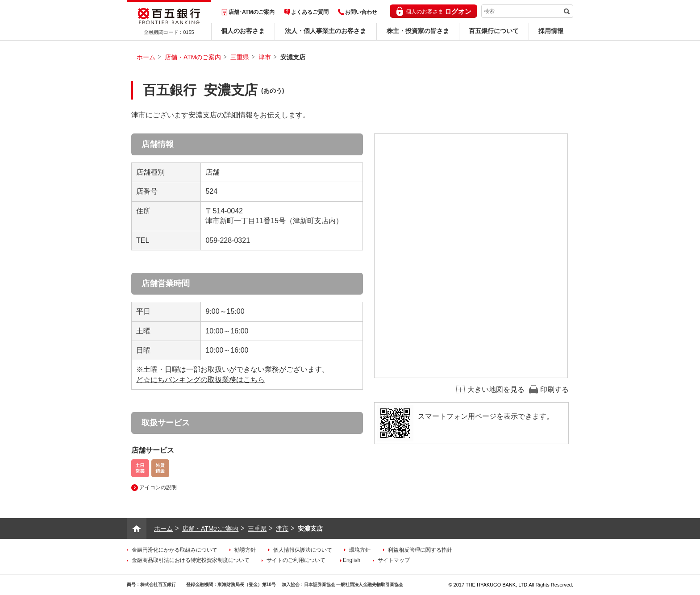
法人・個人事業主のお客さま (325, 31)
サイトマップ (394, 560)
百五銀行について (494, 31)
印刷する (554, 389)
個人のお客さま (243, 31)
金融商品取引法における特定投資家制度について (191, 560)
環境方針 (360, 550)
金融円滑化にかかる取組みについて (175, 550)
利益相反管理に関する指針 (420, 550)
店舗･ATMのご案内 (252, 12)
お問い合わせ (361, 12)
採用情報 (551, 31)
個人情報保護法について (303, 550)
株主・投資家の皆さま (418, 31)
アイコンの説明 (158, 487)
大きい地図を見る (496, 389)
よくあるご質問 (310, 12)
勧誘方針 (245, 550)
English (352, 560)
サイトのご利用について (296, 560)
